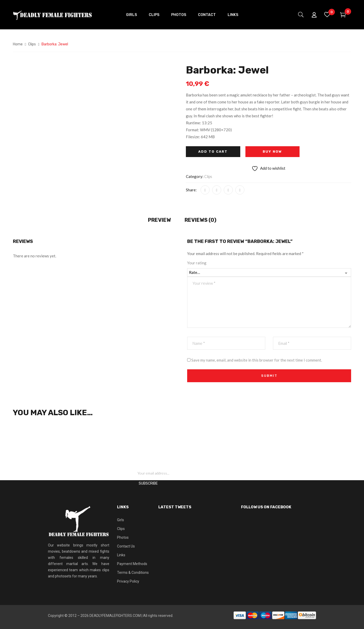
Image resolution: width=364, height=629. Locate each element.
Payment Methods (132, 564)
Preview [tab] (159, 220)
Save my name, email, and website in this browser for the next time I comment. (257, 360)
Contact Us (126, 546)
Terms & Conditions (133, 573)
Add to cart (213, 152)
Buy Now (272, 152)
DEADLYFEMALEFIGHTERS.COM (115, 616)
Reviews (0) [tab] (200, 220)
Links (121, 555)
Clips (32, 44)
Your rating (197, 263)
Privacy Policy (128, 581)
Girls (121, 520)
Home (18, 44)
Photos (123, 537)
